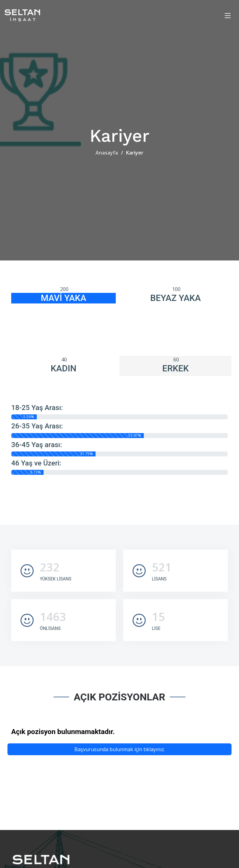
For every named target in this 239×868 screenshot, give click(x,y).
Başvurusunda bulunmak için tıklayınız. (120, 749)
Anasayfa (107, 153)
